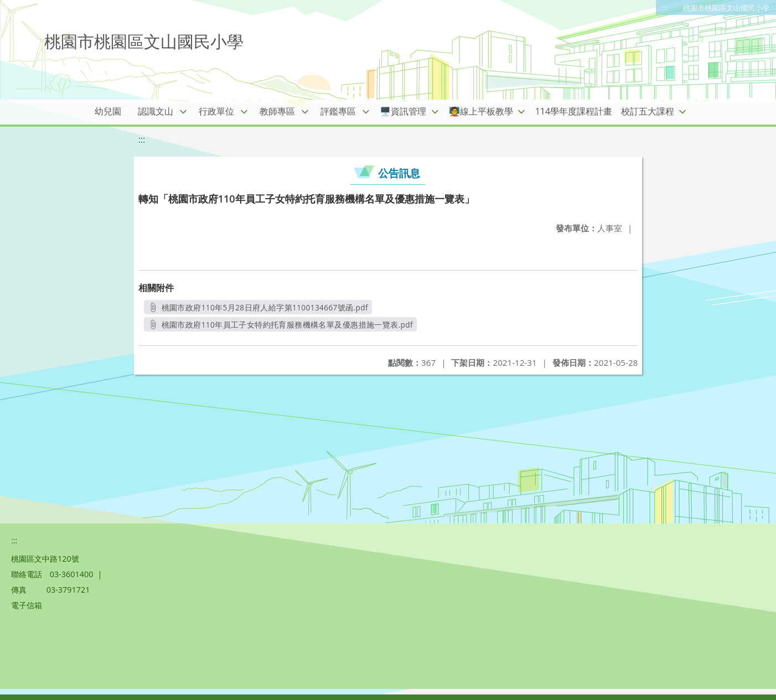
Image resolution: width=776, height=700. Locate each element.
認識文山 (156, 111)
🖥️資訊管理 (403, 111)
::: (665, 8)
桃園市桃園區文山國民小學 (726, 8)
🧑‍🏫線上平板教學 (481, 111)
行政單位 (216, 111)
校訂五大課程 (648, 111)
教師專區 (277, 111)
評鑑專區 (338, 111)
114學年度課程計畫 (574, 111)
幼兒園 (108, 111)
